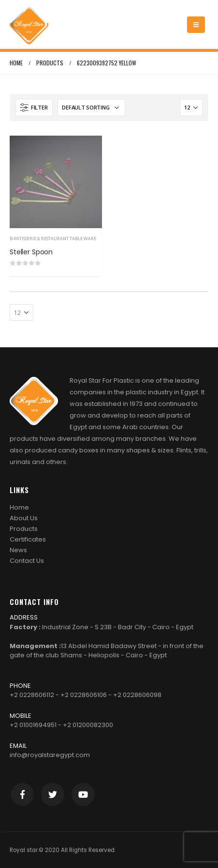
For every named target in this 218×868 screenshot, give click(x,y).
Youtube (83, 794)
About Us (24, 518)
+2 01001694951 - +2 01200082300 (61, 725)
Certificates (28, 539)
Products (24, 529)
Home (19, 507)
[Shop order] (91, 108)
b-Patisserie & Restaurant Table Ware (53, 239)
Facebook (22, 794)
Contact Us (27, 561)
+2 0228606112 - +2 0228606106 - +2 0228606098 (86, 695)
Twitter (53, 794)
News (18, 550)
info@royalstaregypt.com (50, 755)
